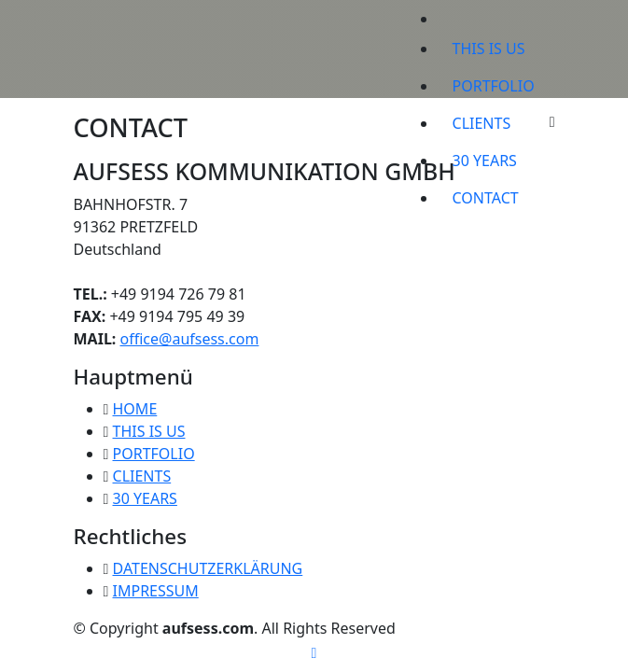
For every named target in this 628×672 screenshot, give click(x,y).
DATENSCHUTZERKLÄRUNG (208, 568)
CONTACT (486, 198)
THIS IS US (489, 49)
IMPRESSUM (156, 591)
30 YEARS (485, 161)
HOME (135, 409)
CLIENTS (482, 123)
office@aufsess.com (190, 339)
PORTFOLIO (494, 86)
